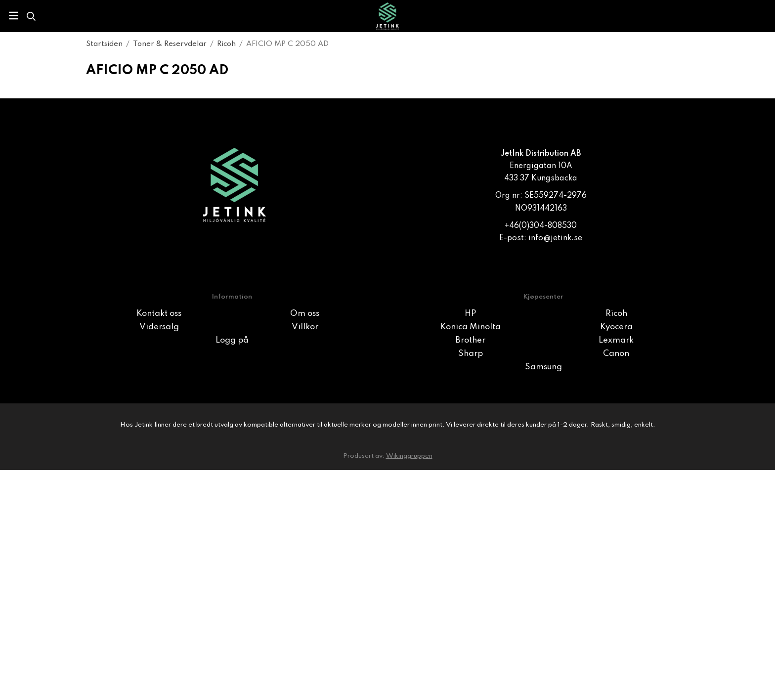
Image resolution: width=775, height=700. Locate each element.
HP (470, 314)
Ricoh (616, 314)
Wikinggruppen (409, 456)
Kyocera (616, 327)
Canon (616, 354)
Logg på (232, 340)
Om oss (305, 314)
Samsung (543, 367)
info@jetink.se (555, 238)
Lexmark (616, 340)
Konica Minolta (471, 327)
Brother (471, 340)
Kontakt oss (159, 314)
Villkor (305, 327)
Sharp (471, 354)
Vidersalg (159, 327)
